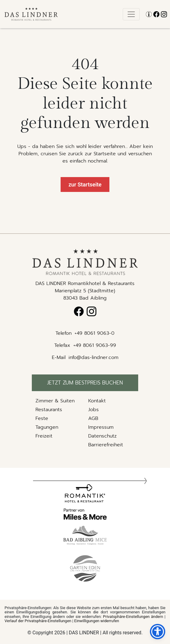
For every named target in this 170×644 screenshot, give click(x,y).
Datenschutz (102, 436)
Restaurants (49, 410)
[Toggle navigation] (131, 14)
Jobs (93, 410)
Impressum (101, 427)
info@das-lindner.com (93, 357)
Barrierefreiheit (106, 445)
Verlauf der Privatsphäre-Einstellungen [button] (38, 621)
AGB (93, 418)
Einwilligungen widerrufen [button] (97, 621)
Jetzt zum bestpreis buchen (85, 383)
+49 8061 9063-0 (95, 333)
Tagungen (47, 427)
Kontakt (97, 401)
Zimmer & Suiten (55, 401)
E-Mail (59, 357)
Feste (42, 418)
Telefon (63, 333)
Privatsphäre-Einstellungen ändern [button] (133, 617)
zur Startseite (85, 184)
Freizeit (44, 436)
